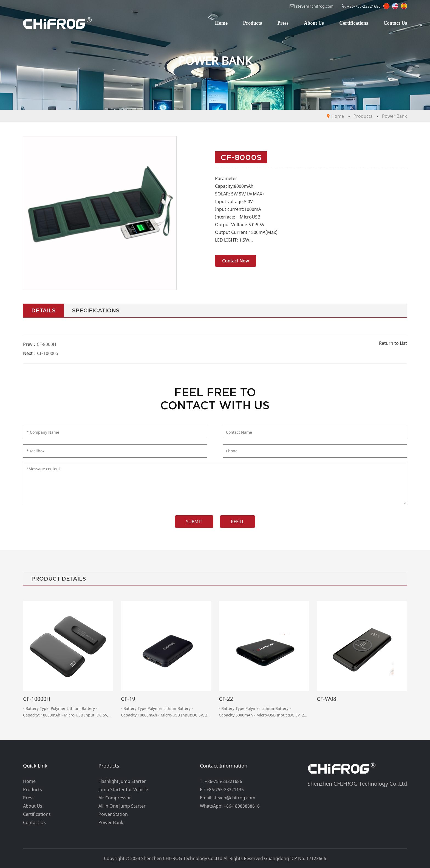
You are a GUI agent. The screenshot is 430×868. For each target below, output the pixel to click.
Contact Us (395, 23)
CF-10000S (48, 353)
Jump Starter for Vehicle (123, 789)
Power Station (113, 814)
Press (283, 23)
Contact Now (236, 261)
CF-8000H (46, 344)
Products (252, 23)
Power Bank (394, 116)
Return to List (393, 343)
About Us (314, 23)
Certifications (354, 23)
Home (221, 23)
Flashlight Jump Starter (122, 781)
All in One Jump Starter (122, 806)
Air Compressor (115, 798)
